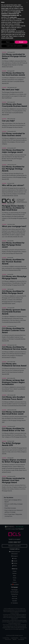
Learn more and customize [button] (14, 46)
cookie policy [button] (13, 17)
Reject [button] (8, 42)
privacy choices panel (7, 38)
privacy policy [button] (5, 8)
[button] (27, 2)
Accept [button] (21, 42)
